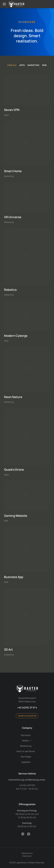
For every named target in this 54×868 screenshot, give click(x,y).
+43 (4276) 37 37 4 (27, 708)
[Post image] (27, 90)
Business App (14, 577)
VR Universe (13, 217)
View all (12, 65)
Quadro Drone (14, 470)
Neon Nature (13, 397)
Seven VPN (12, 110)
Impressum (27, 856)
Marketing (33, 65)
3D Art (8, 650)
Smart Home (13, 171)
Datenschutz (27, 853)
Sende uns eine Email (27, 716)
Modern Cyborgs (16, 336)
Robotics (10, 290)
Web (44, 65)
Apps (22, 65)
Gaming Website (16, 516)
